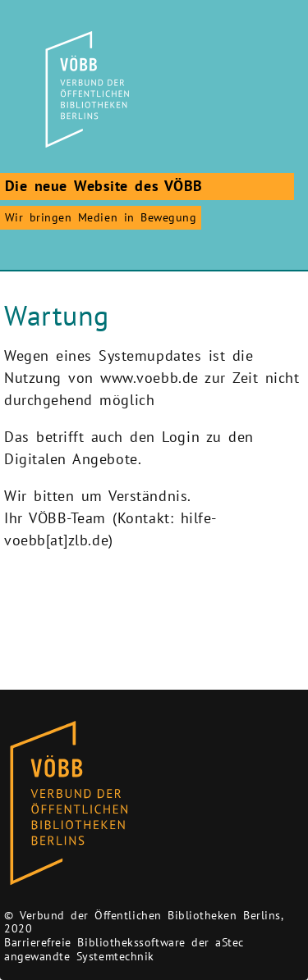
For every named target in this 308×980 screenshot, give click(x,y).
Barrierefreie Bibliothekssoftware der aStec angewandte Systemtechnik (124, 949)
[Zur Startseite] (85, 89)
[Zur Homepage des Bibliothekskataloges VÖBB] (69, 804)
